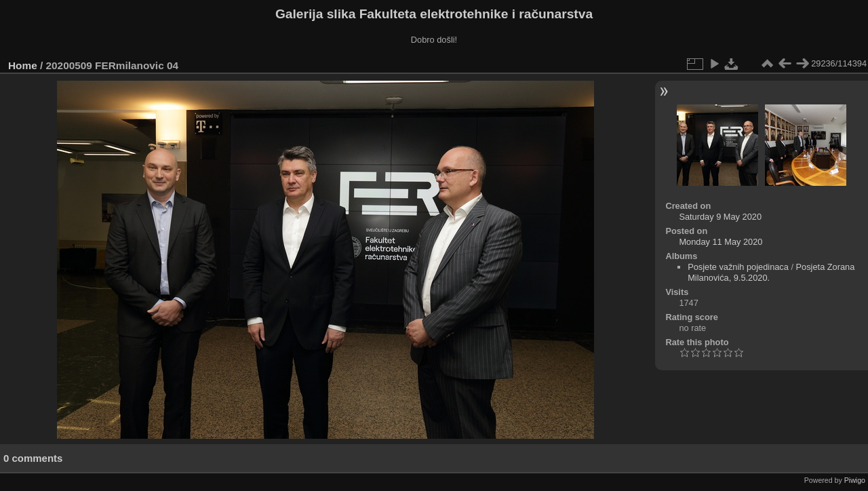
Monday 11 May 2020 (721, 242)
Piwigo (855, 480)
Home (23, 65)
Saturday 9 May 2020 (720, 217)
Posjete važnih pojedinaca (738, 267)
